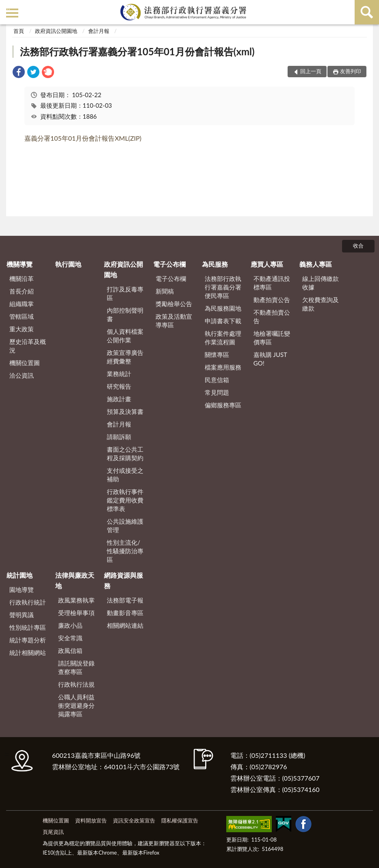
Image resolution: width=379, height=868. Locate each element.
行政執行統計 (28, 602)
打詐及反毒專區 (125, 293)
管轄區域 (22, 316)
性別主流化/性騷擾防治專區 (125, 551)
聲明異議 (22, 615)
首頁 (19, 31)
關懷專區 (217, 355)
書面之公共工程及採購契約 (125, 454)
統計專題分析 (28, 640)
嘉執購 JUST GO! (270, 359)
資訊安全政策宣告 (134, 820)
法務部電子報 (125, 600)
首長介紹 (22, 291)
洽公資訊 (22, 375)
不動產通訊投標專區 (272, 283)
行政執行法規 (76, 684)
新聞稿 (165, 291)
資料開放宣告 (91, 820)
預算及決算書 (125, 411)
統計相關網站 (28, 653)
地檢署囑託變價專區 (272, 338)
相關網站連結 (125, 625)
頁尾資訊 (53, 832)
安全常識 (70, 638)
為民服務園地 (223, 308)
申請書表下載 (223, 321)
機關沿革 (22, 278)
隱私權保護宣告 (180, 820)
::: (8, 7)
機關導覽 (19, 264)
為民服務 (215, 264)
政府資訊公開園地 (56, 31)
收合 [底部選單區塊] (358, 246)
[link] (19, 73)
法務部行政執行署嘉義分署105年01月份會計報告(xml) (137, 51)
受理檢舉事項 (76, 613)
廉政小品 (70, 625)
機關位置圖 (25, 363)
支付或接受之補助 (125, 475)
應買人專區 (267, 264)
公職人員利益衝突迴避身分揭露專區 (76, 705)
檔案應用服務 (223, 367)
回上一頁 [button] (311, 71)
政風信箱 (70, 650)
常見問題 (217, 392)
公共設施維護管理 (125, 525)
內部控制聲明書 (125, 314)
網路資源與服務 (123, 580)
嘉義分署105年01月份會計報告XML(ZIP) (83, 138)
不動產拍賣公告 (272, 317)
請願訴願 (119, 437)
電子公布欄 (169, 264)
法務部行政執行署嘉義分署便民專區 (223, 287)
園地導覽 (22, 590)
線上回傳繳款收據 (321, 283)
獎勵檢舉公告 (174, 304)
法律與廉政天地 (75, 580)
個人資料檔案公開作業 (125, 336)
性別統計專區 (28, 627)
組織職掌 (22, 304)
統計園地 (19, 575)
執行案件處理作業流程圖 (223, 338)
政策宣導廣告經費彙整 (125, 357)
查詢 (367, 12)
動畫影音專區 (125, 613)
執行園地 (68, 264)
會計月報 (99, 31)
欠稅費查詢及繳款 (321, 304)
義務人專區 (316, 264)
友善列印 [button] (351, 71)
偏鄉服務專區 (223, 405)
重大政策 (22, 329)
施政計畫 (119, 399)
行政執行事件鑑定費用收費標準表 (125, 500)
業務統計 (119, 374)
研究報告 (119, 386)
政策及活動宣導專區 (174, 321)
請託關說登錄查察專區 (76, 667)
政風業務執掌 (76, 600)
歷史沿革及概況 (28, 346)
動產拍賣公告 (272, 300)
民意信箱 (217, 380)
